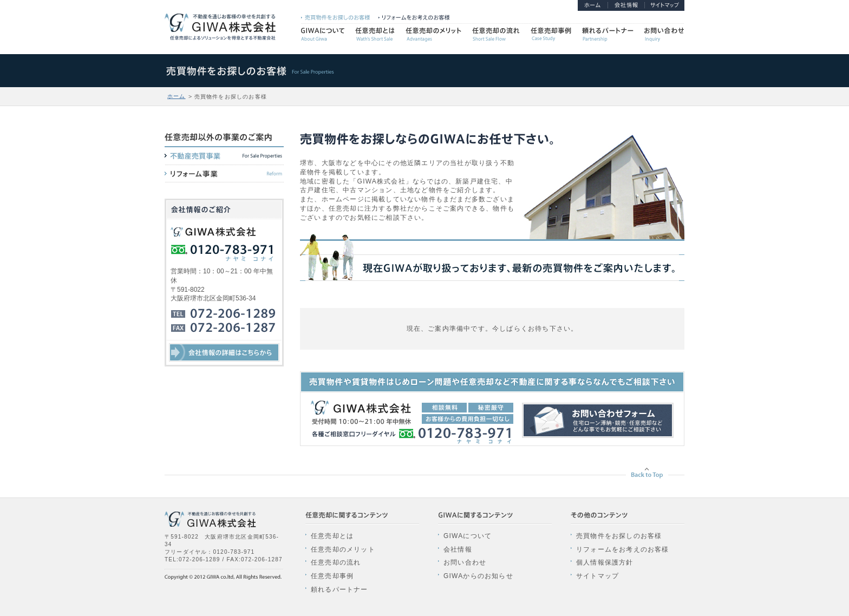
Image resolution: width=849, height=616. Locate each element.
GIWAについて (468, 536)
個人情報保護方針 (605, 562)
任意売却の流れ (336, 562)
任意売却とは (332, 536)
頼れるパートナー (339, 589)
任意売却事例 (332, 576)
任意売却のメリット (343, 549)
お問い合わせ (465, 562)
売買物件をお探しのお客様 (619, 536)
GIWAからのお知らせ (478, 576)
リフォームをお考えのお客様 (623, 549)
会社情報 (458, 549)
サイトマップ (597, 576)
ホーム (177, 96)
